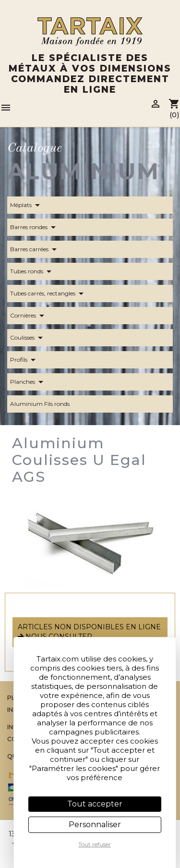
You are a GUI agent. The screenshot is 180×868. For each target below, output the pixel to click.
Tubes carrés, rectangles (48, 293)
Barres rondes (35, 227)
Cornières (29, 316)
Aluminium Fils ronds (46, 404)
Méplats (27, 205)
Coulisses (28, 338)
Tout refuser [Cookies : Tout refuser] (95, 844)
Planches (28, 382)
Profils (24, 360)
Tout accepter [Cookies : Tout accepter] (95, 804)
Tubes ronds (32, 271)
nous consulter (55, 636)
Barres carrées (35, 249)
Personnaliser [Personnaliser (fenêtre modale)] (95, 825)
